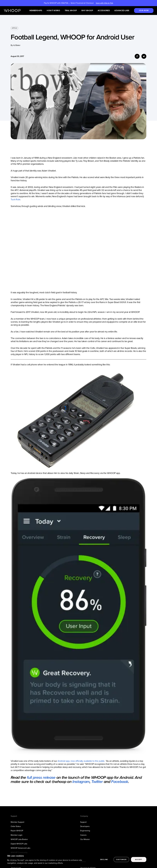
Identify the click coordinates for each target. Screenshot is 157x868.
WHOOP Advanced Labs (20, 848)
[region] (78, 860)
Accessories (104, 11)
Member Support (17, 822)
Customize (121, 859)
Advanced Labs (122, 11)
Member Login (16, 835)
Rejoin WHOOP (17, 831)
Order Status (16, 826)
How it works (53, 11)
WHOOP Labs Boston (19, 839)
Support (83, 822)
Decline (104, 859)
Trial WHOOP (71, 11)
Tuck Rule (15, 199)
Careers (83, 835)
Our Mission (85, 839)
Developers (85, 826)
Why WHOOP (87, 11)
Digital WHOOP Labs (19, 844)
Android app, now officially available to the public (81, 761)
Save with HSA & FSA (104, 3)
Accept (139, 859)
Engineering (85, 831)
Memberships (36, 11)
